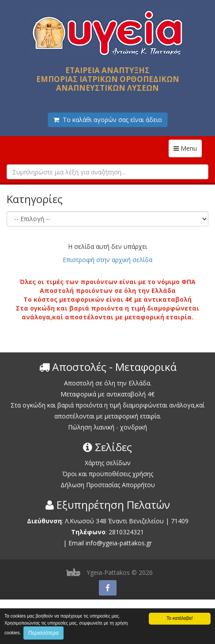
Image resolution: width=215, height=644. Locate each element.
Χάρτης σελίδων (108, 463)
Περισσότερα (43, 633)
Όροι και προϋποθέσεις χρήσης (108, 474)
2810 (116, 532)
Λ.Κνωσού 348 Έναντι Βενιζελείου (115, 521)
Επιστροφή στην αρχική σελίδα (107, 260)
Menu (188, 148)
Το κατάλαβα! (180, 618)
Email (76, 543)
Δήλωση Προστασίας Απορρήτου (108, 485)
